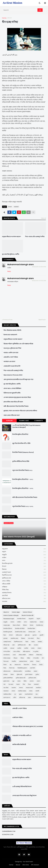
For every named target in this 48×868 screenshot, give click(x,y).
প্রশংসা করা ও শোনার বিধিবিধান (12, 388)
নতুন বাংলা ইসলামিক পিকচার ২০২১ (22, 470)
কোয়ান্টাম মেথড (14, 638)
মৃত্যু (13, 681)
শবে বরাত (11, 684)
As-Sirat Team (28, 862)
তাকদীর (19, 648)
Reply (9, 271)
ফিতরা (38, 661)
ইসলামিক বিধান (31, 629)
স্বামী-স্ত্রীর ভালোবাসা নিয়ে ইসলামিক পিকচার (16, 406)
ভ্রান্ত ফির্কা (24, 596)
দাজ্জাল (39, 648)
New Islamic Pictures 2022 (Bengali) (19, 537)
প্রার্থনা (32, 661)
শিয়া (24, 684)
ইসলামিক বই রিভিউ (20, 629)
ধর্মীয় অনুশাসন (27, 652)
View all (43, 218)
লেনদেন (32, 681)
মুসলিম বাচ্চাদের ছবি (21, 678)
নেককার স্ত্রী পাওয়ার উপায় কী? (12, 366)
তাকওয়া (12, 648)
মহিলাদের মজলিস (18, 671)
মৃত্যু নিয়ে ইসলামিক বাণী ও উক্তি (21, 443)
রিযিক (25, 681)
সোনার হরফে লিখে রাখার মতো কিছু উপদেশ (24, 796)
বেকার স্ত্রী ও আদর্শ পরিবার (11, 357)
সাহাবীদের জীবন (7, 694)
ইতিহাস (25, 625)
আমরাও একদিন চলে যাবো (11, 353)
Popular (9, 421)
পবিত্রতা (15, 658)
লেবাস (38, 681)
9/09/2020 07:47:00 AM (39, 281)
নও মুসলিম (36, 652)
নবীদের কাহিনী (24, 584)
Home (4, 18)
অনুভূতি (24, 555)
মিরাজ (12, 674)
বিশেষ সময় (12, 668)
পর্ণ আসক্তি (36, 658)
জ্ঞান (14, 645)
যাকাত (19, 681)
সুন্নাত (20, 694)
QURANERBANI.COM (9, 831)
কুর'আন (35, 635)
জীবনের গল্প (6, 645)
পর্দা (43, 658)
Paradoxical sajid (9, 619)
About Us (6, 612)
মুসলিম (37, 674)
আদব (24, 561)
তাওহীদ (5, 648)
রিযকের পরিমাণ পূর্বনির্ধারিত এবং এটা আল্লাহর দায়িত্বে (18, 344)
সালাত (31, 691)
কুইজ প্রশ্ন (27, 635)
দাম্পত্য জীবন (7, 652)
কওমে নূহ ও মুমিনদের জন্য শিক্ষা (12, 348)
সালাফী (37, 691)
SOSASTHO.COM (8, 834)
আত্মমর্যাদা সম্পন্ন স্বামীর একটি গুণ (22, 736)
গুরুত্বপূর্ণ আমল (24, 572)
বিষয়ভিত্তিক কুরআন (22, 668)
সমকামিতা (38, 688)
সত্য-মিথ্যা (6, 688)
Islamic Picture (27, 612)
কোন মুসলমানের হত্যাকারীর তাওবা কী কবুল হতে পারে (18, 379)
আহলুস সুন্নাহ (7, 625)
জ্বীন (30, 645)
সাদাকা (13, 691)
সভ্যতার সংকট (29, 688)
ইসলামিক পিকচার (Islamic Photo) (23, 452)
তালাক (33, 648)
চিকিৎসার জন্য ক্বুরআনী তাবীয (12, 393)
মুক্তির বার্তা (19, 674)
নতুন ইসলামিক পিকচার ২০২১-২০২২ (23, 506)
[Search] (20, 10)
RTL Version (35, 865)
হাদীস (15, 697)
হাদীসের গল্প (22, 697)
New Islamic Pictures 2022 (13, 375)
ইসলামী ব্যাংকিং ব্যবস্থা (20, 632)
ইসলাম (32, 625)
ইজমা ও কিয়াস (16, 625)
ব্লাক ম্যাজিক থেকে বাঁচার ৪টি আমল (13, 402)
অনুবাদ (24, 552)
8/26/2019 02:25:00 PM (39, 267)
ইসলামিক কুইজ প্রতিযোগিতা (20, 434)
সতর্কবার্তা (16, 207)
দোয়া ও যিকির (24, 581)
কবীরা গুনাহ (19, 635)
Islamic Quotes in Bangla (11, 615)
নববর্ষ (14, 655)
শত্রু (4, 684)
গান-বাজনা (31, 638)
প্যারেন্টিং (14, 661)
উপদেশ (10, 18)
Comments (39, 421)
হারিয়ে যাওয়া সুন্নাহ (38, 697)
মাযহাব (35, 671)
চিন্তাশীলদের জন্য (24, 575)
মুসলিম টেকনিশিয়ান (8, 678)
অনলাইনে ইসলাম (21, 619)
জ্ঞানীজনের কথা (24, 578)
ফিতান (5, 665)
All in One (26, 865)
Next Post (42, 320)
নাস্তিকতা (24, 587)
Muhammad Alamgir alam (21, 264)
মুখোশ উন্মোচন (29, 674)
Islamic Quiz (24, 421)
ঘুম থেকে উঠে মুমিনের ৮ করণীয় (11, 254)
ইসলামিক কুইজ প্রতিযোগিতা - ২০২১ (23, 479)
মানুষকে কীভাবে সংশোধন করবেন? (12, 237)
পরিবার (22, 658)
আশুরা (41, 622)
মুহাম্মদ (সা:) (6, 681)
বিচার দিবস (26, 665)
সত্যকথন (24, 601)
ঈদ (39, 632)
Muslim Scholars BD (28, 615)
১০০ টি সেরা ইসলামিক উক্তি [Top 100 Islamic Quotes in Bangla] (26, 426)
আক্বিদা (24, 558)
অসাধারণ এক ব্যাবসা (9, 362)
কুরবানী (42, 635)
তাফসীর (26, 648)
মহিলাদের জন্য (24, 599)
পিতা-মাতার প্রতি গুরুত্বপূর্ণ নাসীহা (35, 237)
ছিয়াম (27, 642)
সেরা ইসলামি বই (29, 694)
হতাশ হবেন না (7, 697)
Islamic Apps (16, 612)
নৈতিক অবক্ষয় (7, 658)
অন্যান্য (12, 622)
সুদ (15, 694)
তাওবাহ (36, 645)
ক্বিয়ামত (24, 569)
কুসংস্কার (5, 638)
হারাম (29, 697)
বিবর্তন (41, 665)
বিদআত (34, 665)
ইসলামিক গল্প (40, 625)
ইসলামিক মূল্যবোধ (24, 563)
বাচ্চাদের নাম (18, 665)
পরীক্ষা (28, 658)
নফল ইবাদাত (7, 655)
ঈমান (5, 635)
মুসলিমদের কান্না (32, 678)
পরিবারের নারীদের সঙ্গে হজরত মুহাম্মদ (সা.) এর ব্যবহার (28, 727)
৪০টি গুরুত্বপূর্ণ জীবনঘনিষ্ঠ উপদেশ (22, 787)
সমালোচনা (6, 691)
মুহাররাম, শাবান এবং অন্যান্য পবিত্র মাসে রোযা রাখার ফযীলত (20, 411)
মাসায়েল (5, 674)
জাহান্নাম (40, 642)
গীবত (38, 638)
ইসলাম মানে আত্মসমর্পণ (10, 335)
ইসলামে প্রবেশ (32, 632)
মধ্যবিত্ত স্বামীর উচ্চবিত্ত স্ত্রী (19, 745)
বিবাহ (5, 668)
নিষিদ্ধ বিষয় (24, 590)
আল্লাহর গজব (33, 622)
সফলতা (21, 688)
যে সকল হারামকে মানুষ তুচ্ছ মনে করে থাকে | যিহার (17, 397)
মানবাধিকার (28, 671)
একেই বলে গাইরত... (18, 718)
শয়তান (18, 684)
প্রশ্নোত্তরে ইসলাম (24, 593)
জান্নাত (33, 642)
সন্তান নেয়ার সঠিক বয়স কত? (12, 415)
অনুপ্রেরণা (24, 549)
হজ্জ (37, 694)
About (18, 865)
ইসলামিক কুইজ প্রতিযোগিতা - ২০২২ (23, 488)
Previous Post (8, 320)
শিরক (29, 684)
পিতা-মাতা (6, 661)
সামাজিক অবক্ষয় (22, 691)
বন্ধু (11, 665)
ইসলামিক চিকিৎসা (8, 629)
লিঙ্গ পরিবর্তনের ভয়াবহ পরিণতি (12, 330)
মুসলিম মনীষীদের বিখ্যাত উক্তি (21, 461)
